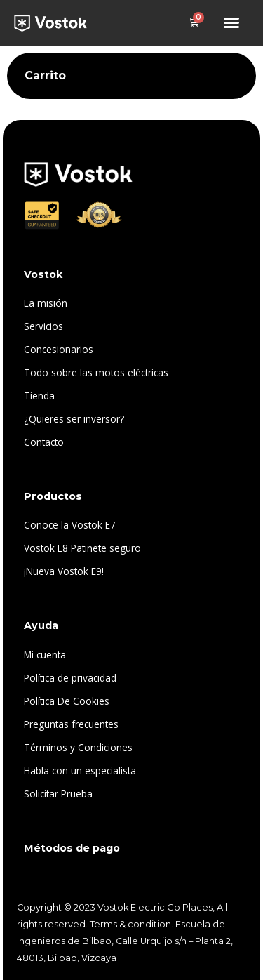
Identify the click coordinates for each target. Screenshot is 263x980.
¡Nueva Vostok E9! (64, 571)
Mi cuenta (45, 655)
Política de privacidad (70, 678)
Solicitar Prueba (58, 794)
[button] (231, 22)
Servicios (43, 326)
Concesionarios (59, 349)
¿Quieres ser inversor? (74, 419)
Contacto (44, 442)
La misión (46, 303)
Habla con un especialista (80, 770)
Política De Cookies (67, 701)
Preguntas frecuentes (71, 724)
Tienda (39, 396)
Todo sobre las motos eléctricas (96, 372)
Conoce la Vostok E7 (70, 525)
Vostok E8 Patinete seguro (82, 548)
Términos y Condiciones (78, 747)
